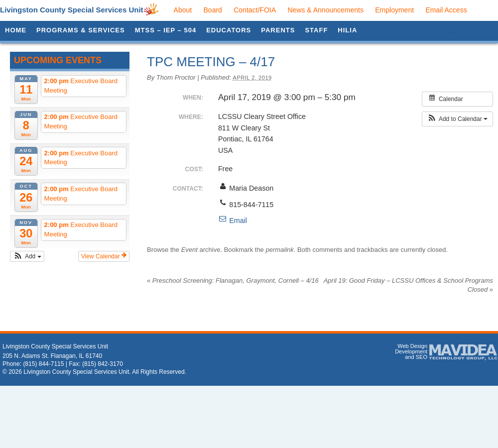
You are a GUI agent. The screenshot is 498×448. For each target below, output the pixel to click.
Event (189, 250)
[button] (27, 256)
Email (233, 221)
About (183, 10)
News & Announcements (325, 10)
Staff (316, 30)
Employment (394, 10)
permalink (279, 250)
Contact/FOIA (255, 10)
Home (16, 30)
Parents (278, 30)
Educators (229, 30)
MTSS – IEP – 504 (166, 30)
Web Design (412, 346)
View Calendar (104, 256)
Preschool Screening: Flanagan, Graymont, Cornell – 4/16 (233, 280)
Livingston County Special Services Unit (72, 10)
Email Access (446, 10)
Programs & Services (81, 30)
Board (213, 10)
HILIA (347, 30)
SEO (422, 357)
